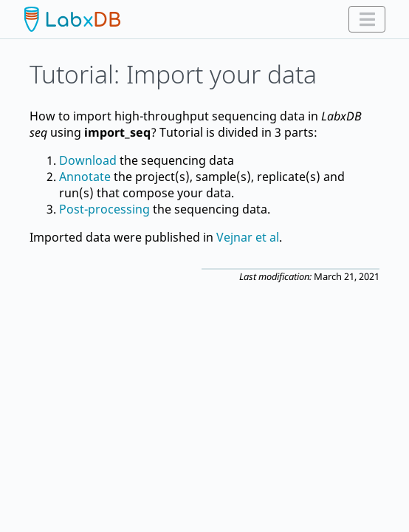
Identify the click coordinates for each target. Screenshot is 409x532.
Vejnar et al (248, 237)
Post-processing (104, 209)
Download (88, 160)
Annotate (85, 177)
